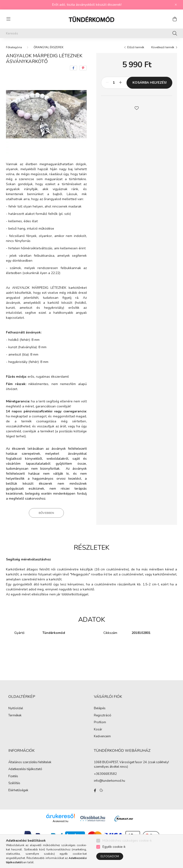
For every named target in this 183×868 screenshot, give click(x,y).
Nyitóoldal (16, 709)
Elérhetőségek (18, 791)
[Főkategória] (14, 47)
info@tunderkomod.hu (109, 781)
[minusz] (107, 83)
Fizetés (13, 776)
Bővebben (46, 513)
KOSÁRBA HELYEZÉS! (150, 83)
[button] (137, 108)
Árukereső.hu (60, 821)
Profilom (100, 723)
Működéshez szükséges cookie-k (127, 841)
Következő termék (163, 47)
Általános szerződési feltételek (30, 762)
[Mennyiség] (114, 83)
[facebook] (73, 68)
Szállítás (14, 783)
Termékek (15, 716)
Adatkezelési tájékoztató (25, 769)
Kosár (98, 730)
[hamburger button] (8, 19)
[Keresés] (91, 33)
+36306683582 (105, 774)
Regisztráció (103, 716)
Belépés (100, 709)
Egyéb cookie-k (114, 847)
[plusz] (120, 83)
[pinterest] (83, 68)
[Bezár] (176, 5)
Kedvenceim (102, 737)
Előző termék (136, 47)
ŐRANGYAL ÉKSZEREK (48, 47)
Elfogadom (110, 856)
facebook (95, 791)
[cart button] (175, 19)
